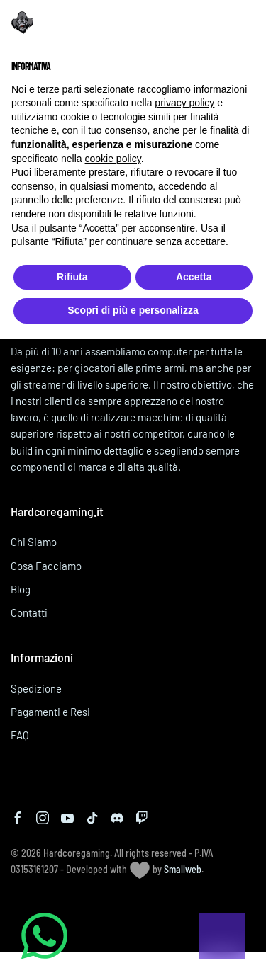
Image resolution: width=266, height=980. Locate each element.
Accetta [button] (194, 277)
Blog (21, 589)
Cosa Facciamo (46, 566)
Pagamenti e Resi (50, 712)
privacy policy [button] (184, 103)
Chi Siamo (34, 542)
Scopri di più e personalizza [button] (133, 310)
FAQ (20, 735)
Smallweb (183, 869)
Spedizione (36, 688)
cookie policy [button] (113, 159)
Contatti (29, 612)
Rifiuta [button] (72, 277)
